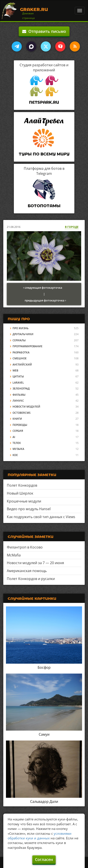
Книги (17, 419)
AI (14, 437)
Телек (17, 443)
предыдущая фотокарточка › (45, 300)
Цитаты (18, 376)
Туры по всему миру (44, 154)
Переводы (20, 425)
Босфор (44, 667)
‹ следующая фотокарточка (43, 288)
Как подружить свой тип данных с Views (41, 517)
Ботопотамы (44, 206)
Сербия (18, 431)
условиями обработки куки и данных (40, 836)
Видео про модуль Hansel (29, 509)
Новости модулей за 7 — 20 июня (35, 563)
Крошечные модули (24, 501)
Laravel (18, 383)
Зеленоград (21, 389)
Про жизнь (21, 328)
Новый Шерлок (20, 493)
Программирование (27, 346)
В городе (72, 227)
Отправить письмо (44, 31)
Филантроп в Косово (25, 547)
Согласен (44, 859)
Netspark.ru (44, 102)
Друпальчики (23, 334)
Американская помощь (27, 571)
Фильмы (19, 395)
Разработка (21, 352)
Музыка (18, 449)
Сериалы (19, 340)
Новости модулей (26, 407)
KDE (15, 455)
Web (15, 370)
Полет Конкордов (22, 485)
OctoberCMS (22, 413)
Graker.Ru (34, 9)
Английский (22, 365)
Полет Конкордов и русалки (31, 579)
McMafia (14, 555)
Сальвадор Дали (44, 802)
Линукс (18, 401)
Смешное (20, 358)
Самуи (44, 734)
